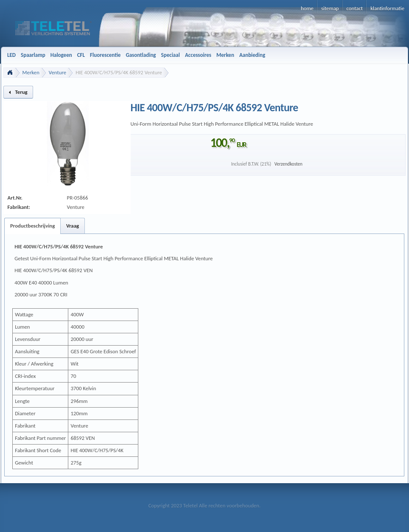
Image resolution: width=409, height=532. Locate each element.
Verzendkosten (289, 164)
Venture (57, 72)
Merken (31, 72)
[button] (18, 92)
